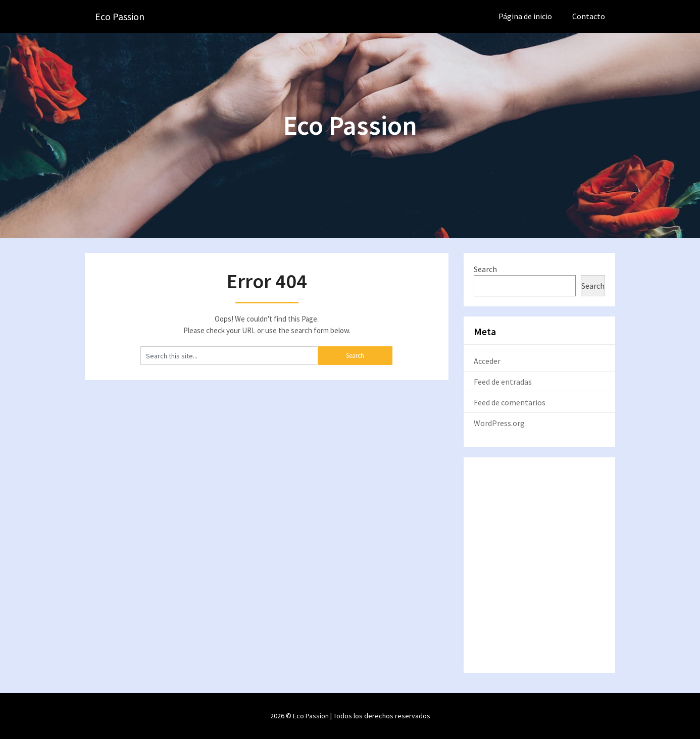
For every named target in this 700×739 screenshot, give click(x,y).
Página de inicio (525, 16)
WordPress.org (499, 423)
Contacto (589, 16)
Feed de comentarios (510, 402)
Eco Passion (120, 16)
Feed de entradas (503, 382)
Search (485, 269)
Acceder (487, 361)
